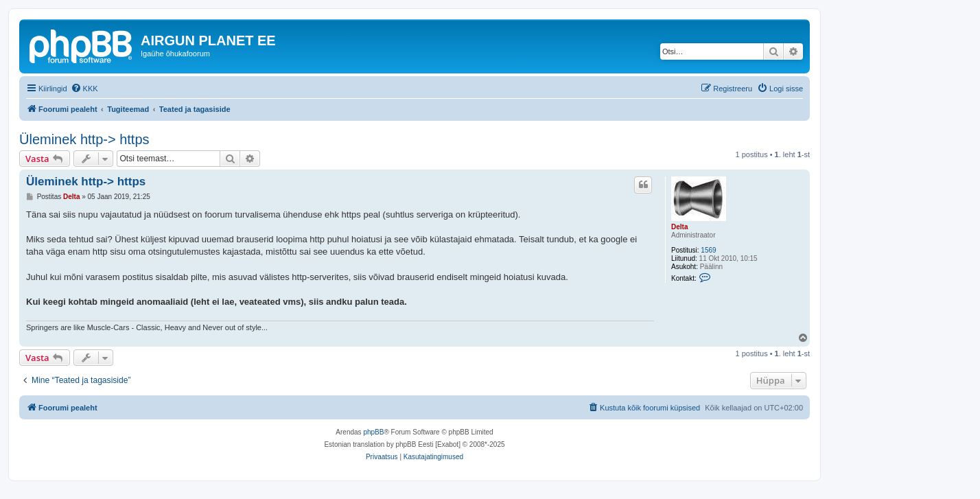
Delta (679, 227)
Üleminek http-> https (84, 139)
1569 (708, 250)
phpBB (373, 432)
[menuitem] (84, 89)
